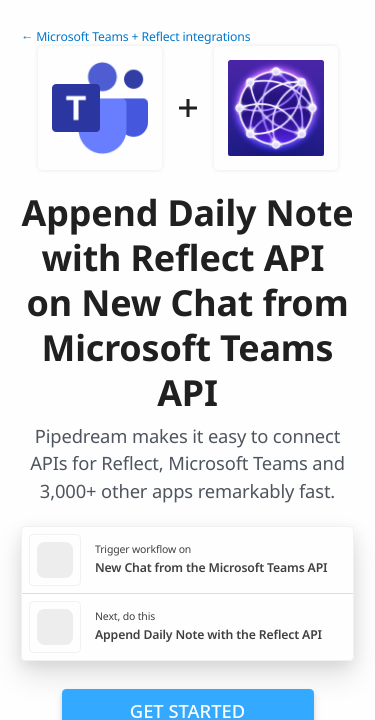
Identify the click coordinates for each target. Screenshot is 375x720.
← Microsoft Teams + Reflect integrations (135, 36)
